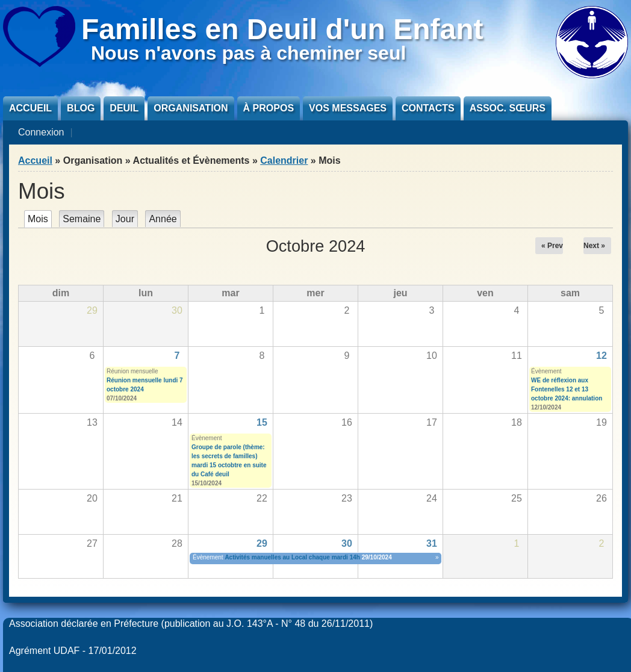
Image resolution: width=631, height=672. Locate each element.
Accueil (30, 108)
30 (347, 543)
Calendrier (284, 160)
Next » (594, 246)
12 (601, 356)
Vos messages (348, 108)
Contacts (428, 108)
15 (262, 422)
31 (432, 543)
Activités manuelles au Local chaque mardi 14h (292, 557)
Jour (125, 219)
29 (262, 543)
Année (163, 219)
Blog (81, 108)
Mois (40, 219)
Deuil (124, 108)
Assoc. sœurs (508, 108)
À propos (269, 108)
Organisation (191, 108)
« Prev (552, 246)
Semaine (82, 219)
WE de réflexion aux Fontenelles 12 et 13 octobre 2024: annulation (567, 389)
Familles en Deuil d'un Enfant (282, 29)
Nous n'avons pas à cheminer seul (248, 53)
